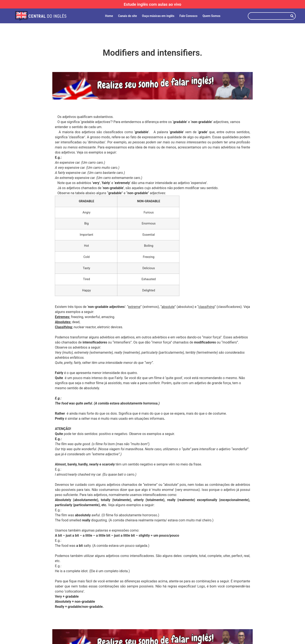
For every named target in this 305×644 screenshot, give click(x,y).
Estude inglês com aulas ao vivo (152, 4)
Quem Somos (211, 16)
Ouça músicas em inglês (158, 16)
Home (109, 16)
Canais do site (128, 16)
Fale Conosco (188, 16)
